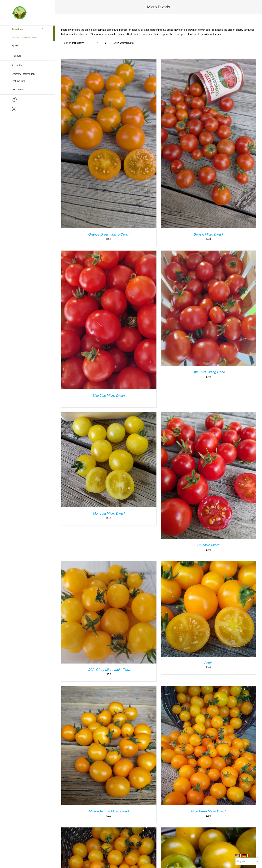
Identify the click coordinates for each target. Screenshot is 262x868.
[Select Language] (247, 861)
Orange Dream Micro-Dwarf (109, 234)
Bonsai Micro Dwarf (208, 234)
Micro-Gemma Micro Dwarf (109, 811)
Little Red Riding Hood (208, 372)
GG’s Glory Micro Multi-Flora (109, 670)
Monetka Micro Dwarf (109, 514)
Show (124, 43)
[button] (28, 109)
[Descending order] (106, 43)
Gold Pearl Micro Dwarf (208, 811)
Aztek (208, 663)
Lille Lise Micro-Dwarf (109, 396)
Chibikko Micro (208, 545)
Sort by (74, 43)
